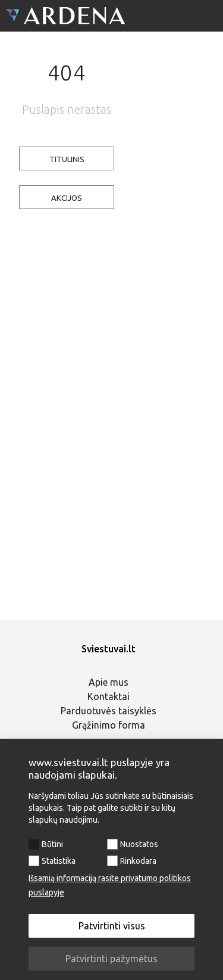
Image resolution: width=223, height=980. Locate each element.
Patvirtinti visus (112, 926)
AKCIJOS (67, 198)
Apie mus (109, 682)
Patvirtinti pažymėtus (111, 959)
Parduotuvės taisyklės (109, 711)
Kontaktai (109, 696)
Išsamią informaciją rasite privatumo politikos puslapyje (110, 885)
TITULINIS (67, 159)
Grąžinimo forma (109, 725)
